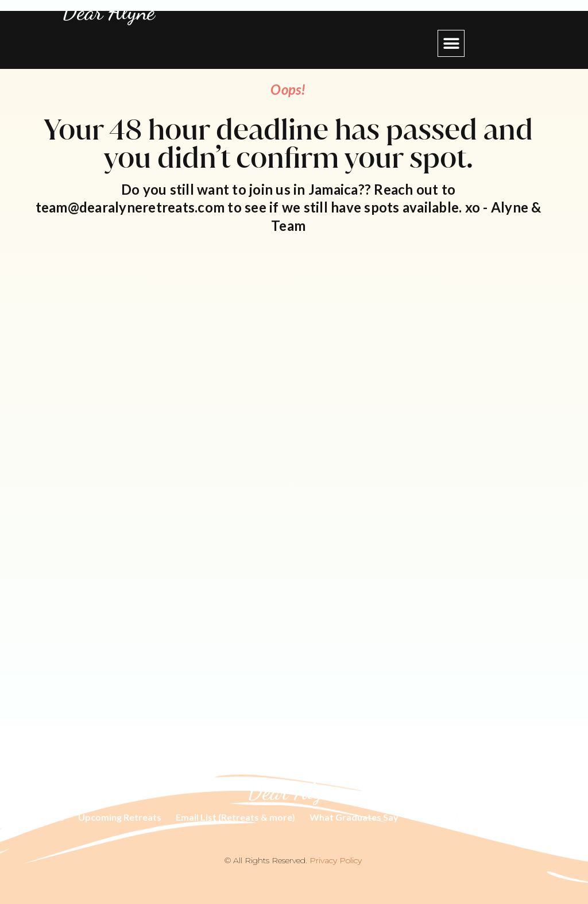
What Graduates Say (354, 817)
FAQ (491, 817)
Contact (533, 817)
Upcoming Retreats (120, 817)
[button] (451, 43)
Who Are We (440, 817)
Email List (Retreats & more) (235, 817)
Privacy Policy (336, 860)
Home (51, 817)
